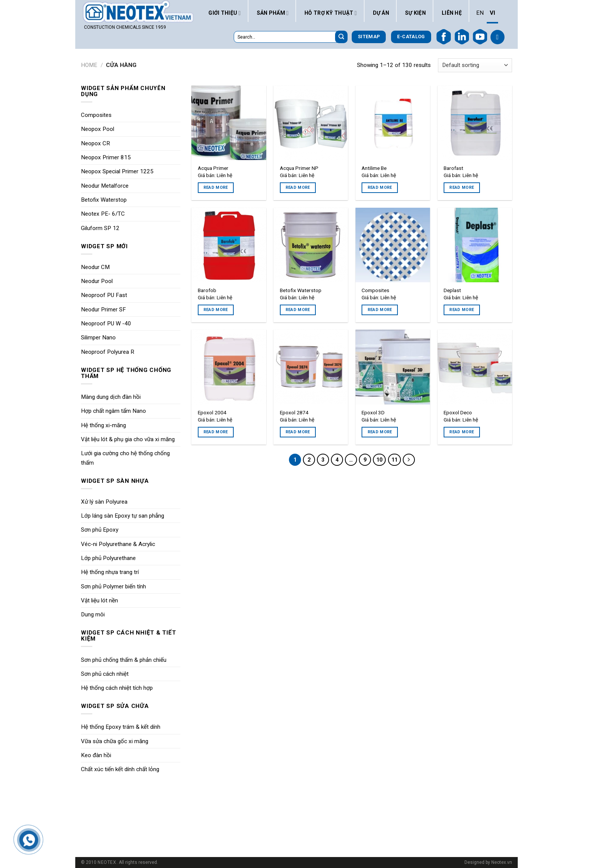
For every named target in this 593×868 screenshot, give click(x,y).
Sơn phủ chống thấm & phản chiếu (124, 660)
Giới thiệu (224, 13)
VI (492, 13)
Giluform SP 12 (100, 228)
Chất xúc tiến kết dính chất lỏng (120, 769)
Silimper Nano (98, 338)
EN (480, 13)
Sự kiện (415, 13)
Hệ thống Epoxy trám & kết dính (121, 727)
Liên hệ (452, 13)
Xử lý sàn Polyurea (104, 502)
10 (379, 460)
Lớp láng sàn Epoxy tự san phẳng (123, 516)
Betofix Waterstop (104, 200)
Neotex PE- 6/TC (103, 214)
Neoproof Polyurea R (108, 352)
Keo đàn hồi (96, 755)
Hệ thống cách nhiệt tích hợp (117, 688)
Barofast (453, 168)
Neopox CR (95, 143)
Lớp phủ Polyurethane (108, 558)
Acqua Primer (213, 168)
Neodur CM (95, 267)
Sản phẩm (273, 13)
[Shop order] (475, 65)
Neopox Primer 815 (106, 157)
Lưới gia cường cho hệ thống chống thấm (125, 458)
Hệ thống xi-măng (103, 425)
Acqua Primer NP (299, 168)
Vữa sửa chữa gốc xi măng (115, 741)
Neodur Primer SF (103, 310)
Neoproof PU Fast (104, 295)
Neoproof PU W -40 (106, 324)
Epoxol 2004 (212, 412)
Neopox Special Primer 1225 (117, 171)
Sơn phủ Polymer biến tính (113, 586)
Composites (96, 115)
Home (89, 65)
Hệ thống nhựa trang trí (110, 572)
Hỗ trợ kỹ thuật (331, 13)
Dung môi (93, 614)
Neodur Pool (97, 281)
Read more (216, 187)
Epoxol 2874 (294, 412)
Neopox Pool (98, 129)
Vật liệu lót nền (99, 600)
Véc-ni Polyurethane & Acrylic (118, 544)
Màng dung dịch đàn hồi (111, 397)
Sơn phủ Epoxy (100, 530)
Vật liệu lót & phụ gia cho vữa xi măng (128, 439)
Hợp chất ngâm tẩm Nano (113, 411)
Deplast (452, 290)
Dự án (381, 13)
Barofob (207, 290)
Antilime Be (374, 168)
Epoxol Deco (458, 412)
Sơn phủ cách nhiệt (105, 674)
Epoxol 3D (373, 412)
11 (394, 460)
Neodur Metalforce (105, 186)
